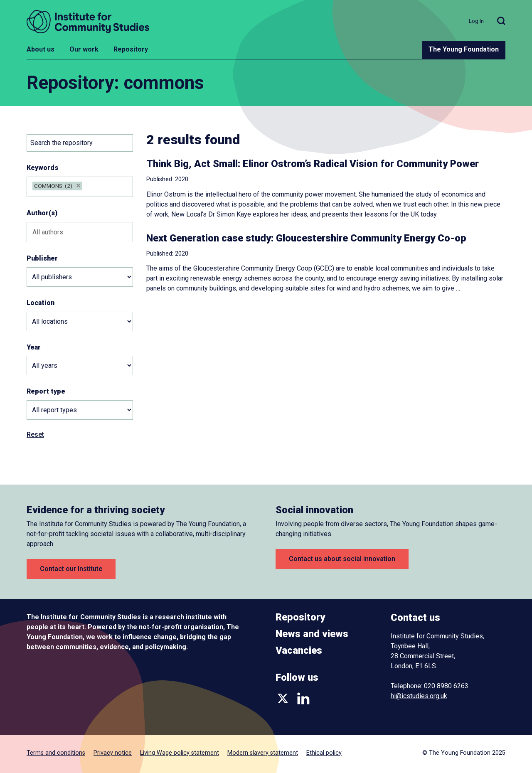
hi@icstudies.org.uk (419, 696)
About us (41, 49)
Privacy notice (113, 753)
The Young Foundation (464, 49)
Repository (131, 49)
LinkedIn (303, 698)
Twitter (283, 698)
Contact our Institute (71, 569)
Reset (35, 435)
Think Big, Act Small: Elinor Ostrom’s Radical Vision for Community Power (313, 164)
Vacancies (299, 650)
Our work (84, 49)
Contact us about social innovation (342, 559)
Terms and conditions (56, 753)
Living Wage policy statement (180, 753)
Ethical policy (324, 753)
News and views (312, 634)
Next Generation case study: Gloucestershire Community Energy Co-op (306, 238)
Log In (476, 21)
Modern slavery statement (263, 753)
